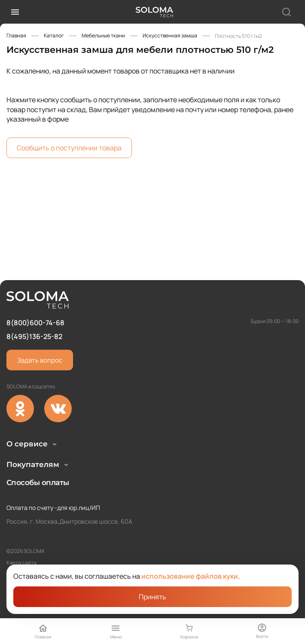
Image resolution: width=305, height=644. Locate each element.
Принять (152, 597)
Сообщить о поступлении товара (69, 148)
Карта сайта (21, 563)
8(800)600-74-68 (35, 295)
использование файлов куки (190, 576)
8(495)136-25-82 (34, 309)
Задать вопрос (40, 333)
